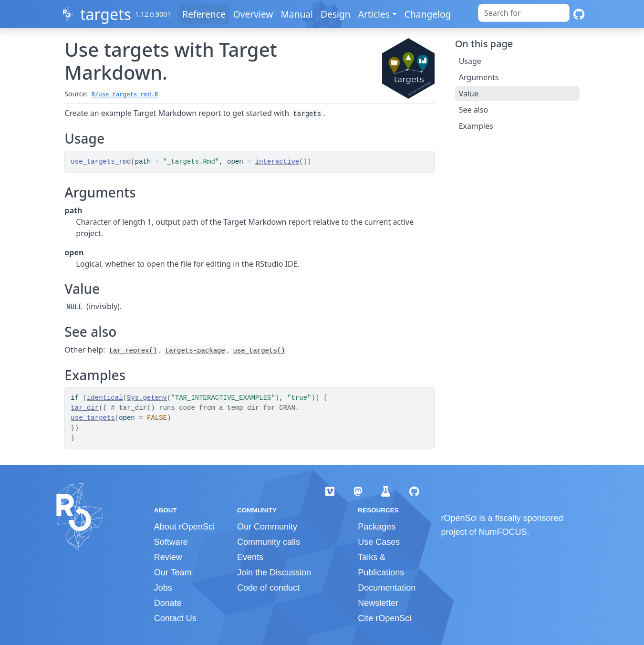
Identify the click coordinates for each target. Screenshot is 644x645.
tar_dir (85, 408)
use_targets (93, 418)
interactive (277, 162)
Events (250, 557)
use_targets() (259, 351)
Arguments (479, 77)
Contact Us (175, 618)
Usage (470, 61)
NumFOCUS (503, 532)
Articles (374, 14)
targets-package (195, 351)
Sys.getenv (147, 398)
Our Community (267, 527)
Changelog (428, 14)
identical (105, 398)
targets (106, 14)
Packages (377, 527)
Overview (253, 14)
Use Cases (379, 542)
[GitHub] (579, 14)
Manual (297, 14)
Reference (204, 14)
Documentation (387, 588)
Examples (476, 126)
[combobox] (524, 13)
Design (336, 14)
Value (469, 94)
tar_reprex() (133, 351)
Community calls (269, 542)
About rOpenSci (184, 527)
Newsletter (378, 603)
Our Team (173, 572)
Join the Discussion (274, 572)
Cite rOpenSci (384, 618)
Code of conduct (268, 588)
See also (473, 110)
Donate (168, 603)
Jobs (163, 588)
